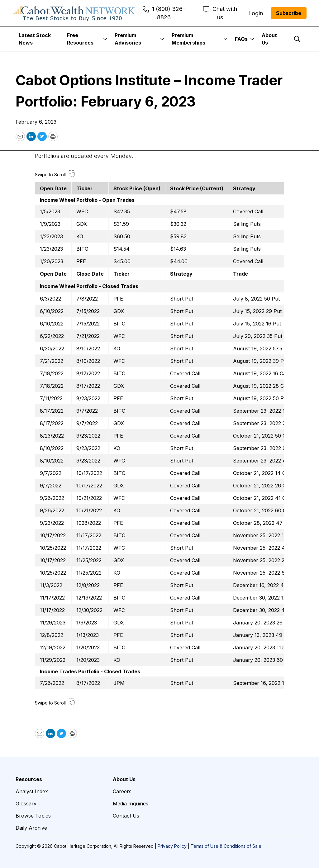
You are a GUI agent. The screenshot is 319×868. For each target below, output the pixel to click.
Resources (29, 779)
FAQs (241, 39)
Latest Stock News (35, 39)
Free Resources (80, 39)
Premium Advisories (128, 39)
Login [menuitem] (256, 13)
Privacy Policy (172, 846)
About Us (269, 39)
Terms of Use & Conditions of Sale (226, 846)
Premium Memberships (188, 39)
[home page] (74, 13)
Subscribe (289, 13)
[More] (105, 39)
